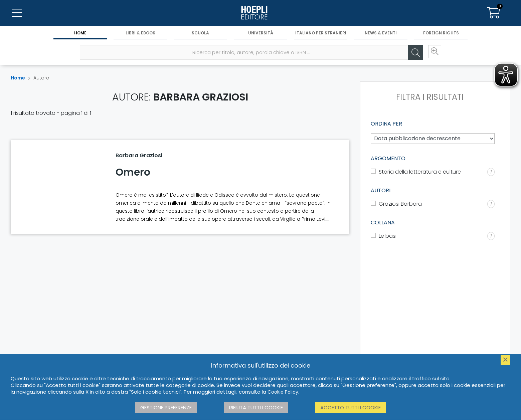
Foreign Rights (441, 34)
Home (80, 34)
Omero (133, 172)
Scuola (200, 34)
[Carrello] (494, 13)
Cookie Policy (283, 392)
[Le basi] (433, 236)
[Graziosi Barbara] (433, 204)
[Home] (260, 13)
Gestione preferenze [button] (166, 407)
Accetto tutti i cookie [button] (351, 407)
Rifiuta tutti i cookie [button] (256, 407)
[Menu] (17, 13)
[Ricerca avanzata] (432, 54)
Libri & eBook (140, 34)
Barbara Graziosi (139, 155)
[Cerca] (412, 54)
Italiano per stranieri (321, 34)
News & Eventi (381, 34)
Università (261, 34)
